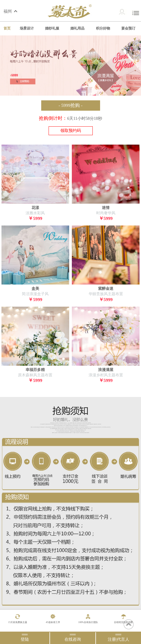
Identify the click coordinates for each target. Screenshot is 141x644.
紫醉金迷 (106, 289)
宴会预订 (128, 28)
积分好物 (103, 28)
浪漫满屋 (106, 370)
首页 (7, 28)
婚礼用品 (77, 28)
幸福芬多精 (35, 370)
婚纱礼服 (52, 28)
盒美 (35, 289)
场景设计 (27, 28)
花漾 (35, 208)
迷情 (106, 208)
